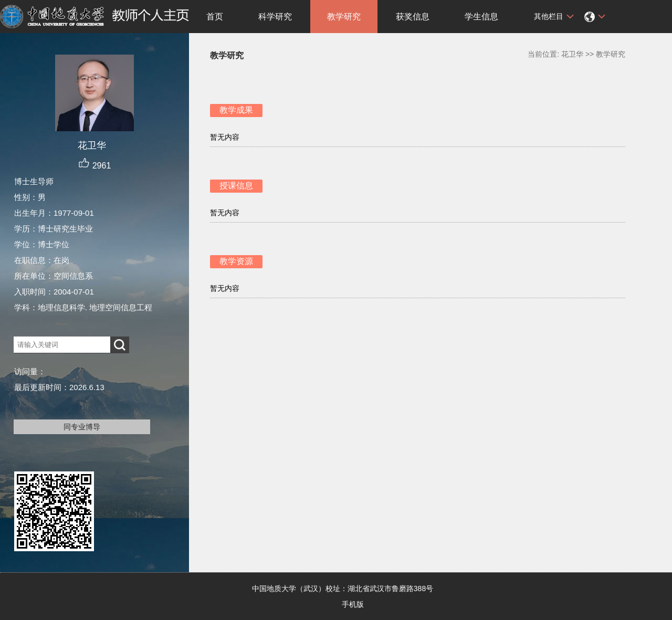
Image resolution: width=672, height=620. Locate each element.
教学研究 (344, 17)
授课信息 (236, 186)
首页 (215, 17)
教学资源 (236, 261)
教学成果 (236, 110)
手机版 (353, 604)
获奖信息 (413, 17)
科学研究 (275, 17)
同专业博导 (82, 427)
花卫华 (572, 54)
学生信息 (481, 17)
